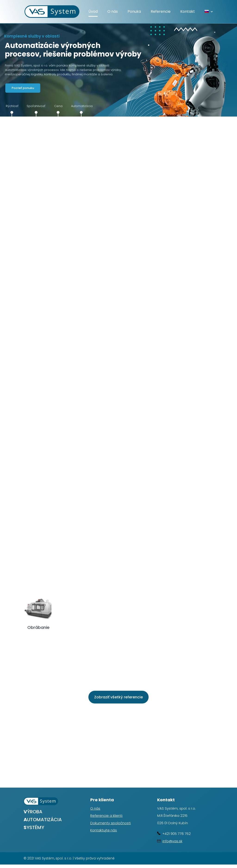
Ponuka (134, 12)
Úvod (93, 12)
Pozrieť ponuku (23, 88)
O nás (113, 12)
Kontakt (188, 12)
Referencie (161, 12)
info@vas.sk (172, 841)
